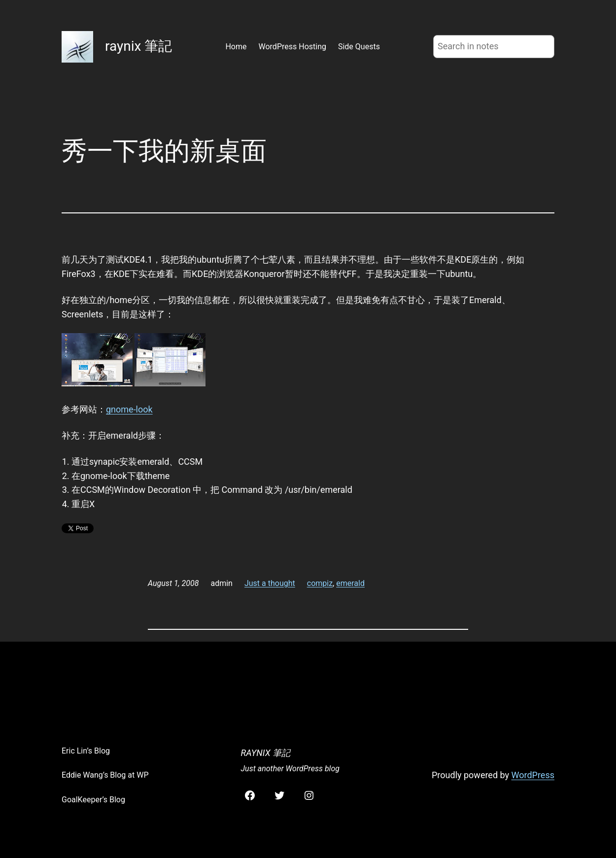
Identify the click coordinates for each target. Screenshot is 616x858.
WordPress (533, 775)
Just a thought (270, 583)
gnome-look (129, 409)
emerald (350, 583)
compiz (320, 583)
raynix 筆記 (138, 46)
